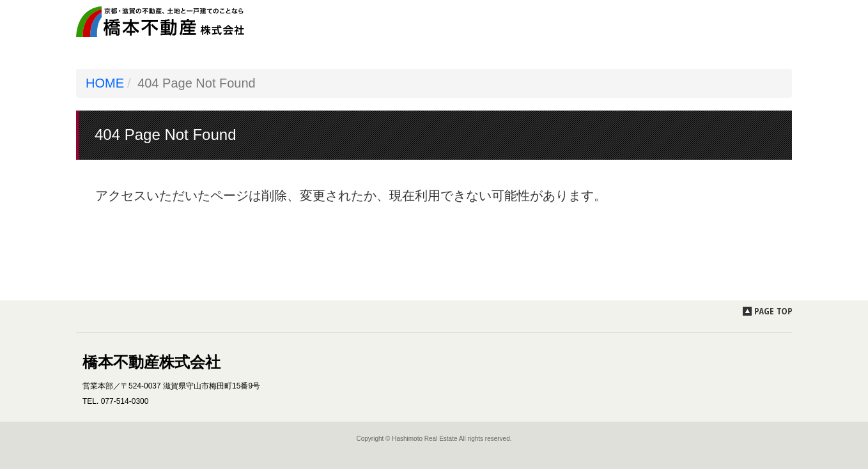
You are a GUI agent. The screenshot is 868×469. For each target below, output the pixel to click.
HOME (105, 83)
